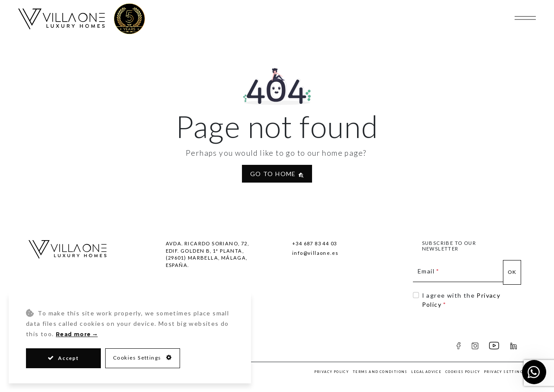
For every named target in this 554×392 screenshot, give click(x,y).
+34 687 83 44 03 (314, 243)
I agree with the (461, 300)
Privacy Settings (505, 372)
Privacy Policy (332, 372)
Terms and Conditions (380, 372)
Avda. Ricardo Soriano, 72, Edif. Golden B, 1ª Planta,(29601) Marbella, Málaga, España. (207, 254)
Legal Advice (426, 372)
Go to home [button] (277, 174)
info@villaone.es (315, 253)
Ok (512, 272)
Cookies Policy (463, 372)
